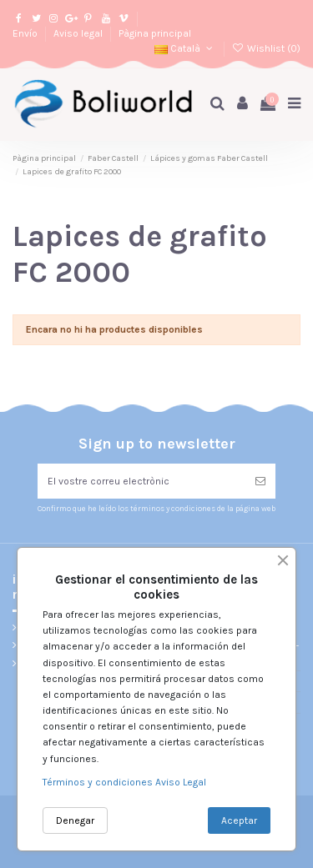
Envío (26, 33)
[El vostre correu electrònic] (141, 481)
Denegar (75, 820)
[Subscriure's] (260, 481)
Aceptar (239, 820)
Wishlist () (266, 48)
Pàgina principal (155, 33)
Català (185, 48)
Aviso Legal (181, 782)
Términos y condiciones (99, 782)
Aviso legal (79, 33)
